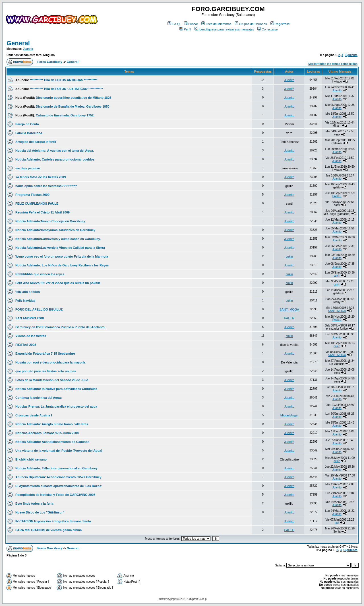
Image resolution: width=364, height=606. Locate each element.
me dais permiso (28, 168)
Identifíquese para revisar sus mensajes (224, 29)
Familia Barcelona (29, 133)
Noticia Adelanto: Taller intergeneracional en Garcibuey (56, 468)
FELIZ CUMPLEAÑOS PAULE (37, 204)
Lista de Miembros (216, 24)
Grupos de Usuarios (251, 24)
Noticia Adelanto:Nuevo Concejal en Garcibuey (50, 221)
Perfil (185, 29)
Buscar (191, 24)
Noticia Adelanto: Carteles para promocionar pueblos (55, 159)
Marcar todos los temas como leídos (333, 64)
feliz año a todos (28, 292)
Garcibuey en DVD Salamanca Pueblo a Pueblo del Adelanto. (60, 327)
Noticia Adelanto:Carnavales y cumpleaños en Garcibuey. (58, 239)
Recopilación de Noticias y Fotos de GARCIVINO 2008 (55, 495)
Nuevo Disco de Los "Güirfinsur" (40, 512)
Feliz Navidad (25, 301)
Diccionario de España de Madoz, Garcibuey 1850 (73, 106)
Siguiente (351, 55)
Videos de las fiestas (31, 336)
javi (337, 523)
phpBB (174, 599)
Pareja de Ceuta (27, 124)
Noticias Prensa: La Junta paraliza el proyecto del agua (56, 406)
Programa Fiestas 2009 (32, 195)
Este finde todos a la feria (34, 504)
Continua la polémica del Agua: (39, 398)
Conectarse (267, 29)
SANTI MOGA (289, 309)
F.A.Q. (174, 24)
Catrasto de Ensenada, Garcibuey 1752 (65, 115)
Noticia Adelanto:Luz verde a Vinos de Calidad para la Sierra (60, 248)
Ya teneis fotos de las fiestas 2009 (41, 177)
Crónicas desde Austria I (34, 415)
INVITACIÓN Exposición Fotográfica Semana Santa (53, 521)
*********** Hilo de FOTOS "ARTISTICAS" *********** (66, 89)
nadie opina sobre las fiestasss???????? (46, 186)
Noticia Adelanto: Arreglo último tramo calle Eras (52, 424)
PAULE (337, 196)
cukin (289, 256)
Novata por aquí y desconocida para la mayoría (50, 362)
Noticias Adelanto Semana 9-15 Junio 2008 (47, 433)
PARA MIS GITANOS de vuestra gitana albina (48, 530)
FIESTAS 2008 (26, 345)
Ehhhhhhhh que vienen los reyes (40, 274)
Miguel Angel (289, 415)
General (18, 43)
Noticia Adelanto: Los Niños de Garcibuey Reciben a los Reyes (62, 265)
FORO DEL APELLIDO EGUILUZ (39, 309)
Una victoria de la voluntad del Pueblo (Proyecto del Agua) (59, 451)
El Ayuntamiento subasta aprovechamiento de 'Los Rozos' (59, 486)
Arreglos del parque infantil (36, 142)
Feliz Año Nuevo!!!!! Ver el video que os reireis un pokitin (58, 283)
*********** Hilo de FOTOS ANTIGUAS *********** (64, 80)
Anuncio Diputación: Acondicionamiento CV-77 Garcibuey (58, 477)
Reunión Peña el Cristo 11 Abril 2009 (43, 212)
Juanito (28, 49)
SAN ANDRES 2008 (30, 318)
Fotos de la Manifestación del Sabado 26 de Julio (52, 380)
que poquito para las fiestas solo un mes (46, 371)
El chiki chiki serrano (31, 459)
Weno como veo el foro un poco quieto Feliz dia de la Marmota (62, 256)
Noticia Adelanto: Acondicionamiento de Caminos (52, 442)
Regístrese (280, 24)
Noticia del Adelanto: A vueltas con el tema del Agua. (55, 151)
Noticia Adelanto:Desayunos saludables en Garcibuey (55, 230)
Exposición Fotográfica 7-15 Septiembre (45, 354)
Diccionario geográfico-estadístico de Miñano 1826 (74, 98)
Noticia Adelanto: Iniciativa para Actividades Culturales (56, 389)
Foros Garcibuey (50, 62)
